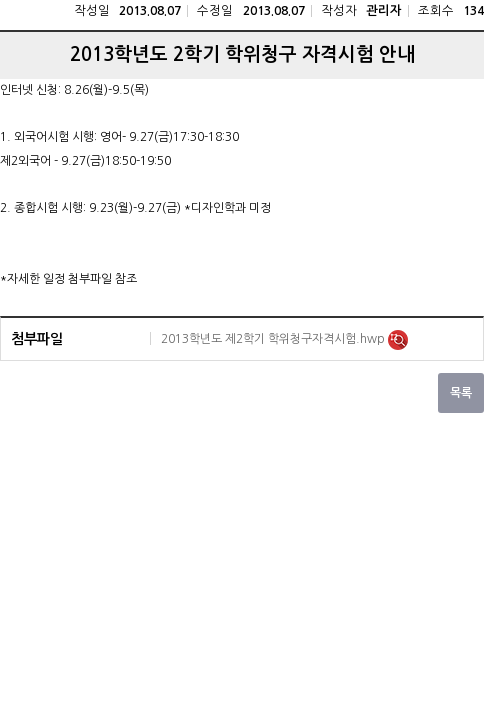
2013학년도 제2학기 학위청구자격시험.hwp (274, 339)
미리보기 (398, 340)
